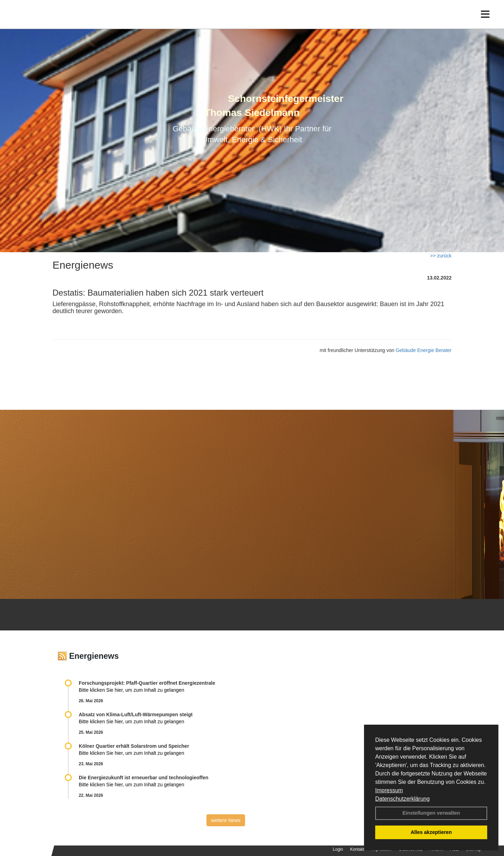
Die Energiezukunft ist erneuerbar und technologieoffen (143, 778)
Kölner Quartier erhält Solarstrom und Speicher (134, 746)
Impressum (389, 790)
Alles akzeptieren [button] (431, 832)
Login (338, 849)
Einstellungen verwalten (431, 813)
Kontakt (357, 849)
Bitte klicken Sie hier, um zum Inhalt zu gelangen (131, 690)
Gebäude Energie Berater (423, 350)
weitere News (226, 820)
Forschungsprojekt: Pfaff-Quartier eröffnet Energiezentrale (147, 683)
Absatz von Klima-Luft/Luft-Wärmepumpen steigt (136, 715)
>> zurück (441, 256)
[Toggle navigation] (485, 20)
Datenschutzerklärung (402, 799)
